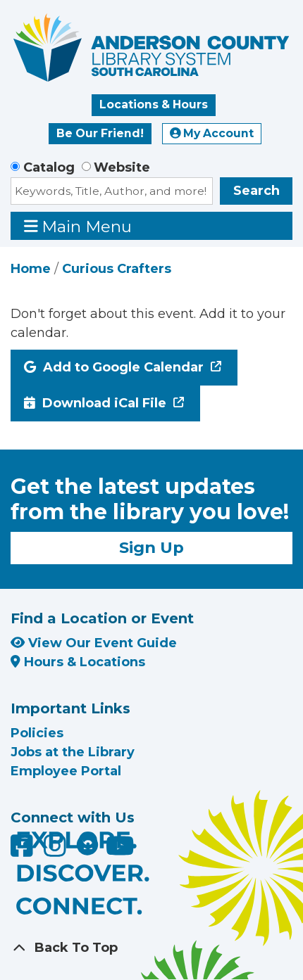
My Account (212, 133)
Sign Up (151, 547)
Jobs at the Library (73, 752)
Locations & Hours (154, 104)
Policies (37, 733)
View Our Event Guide (94, 643)
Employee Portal (66, 771)
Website (122, 167)
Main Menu (78, 226)
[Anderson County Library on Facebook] (24, 851)
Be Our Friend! (100, 133)
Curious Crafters (117, 269)
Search (256, 191)
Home (31, 269)
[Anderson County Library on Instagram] (57, 851)
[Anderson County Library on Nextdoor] (87, 844)
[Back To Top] (151, 948)
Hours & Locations (78, 662)
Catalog (49, 167)
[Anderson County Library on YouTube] (120, 851)
